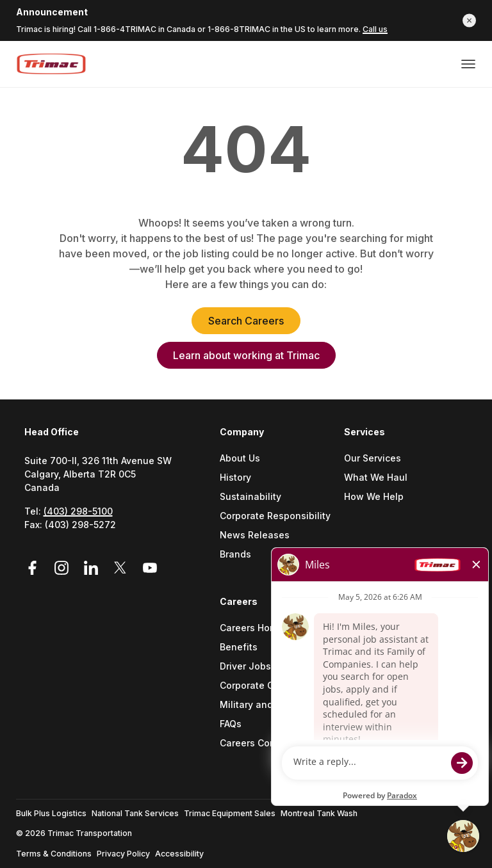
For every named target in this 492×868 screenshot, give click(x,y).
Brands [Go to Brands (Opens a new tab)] (235, 555)
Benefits (239, 647)
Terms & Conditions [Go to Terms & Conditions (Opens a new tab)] (54, 854)
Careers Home (251, 628)
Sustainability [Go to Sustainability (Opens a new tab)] (250, 497)
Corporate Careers (261, 686)
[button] (469, 20)
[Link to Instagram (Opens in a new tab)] (63, 568)
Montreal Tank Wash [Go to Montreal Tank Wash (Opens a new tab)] (319, 813)
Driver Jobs (245, 667)
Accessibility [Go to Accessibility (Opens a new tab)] (179, 854)
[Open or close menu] (468, 64)
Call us (375, 29)
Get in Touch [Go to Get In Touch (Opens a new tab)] (373, 647)
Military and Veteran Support (277, 705)
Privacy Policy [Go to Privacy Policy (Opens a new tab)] (123, 854)
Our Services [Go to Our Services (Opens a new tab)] (373, 459)
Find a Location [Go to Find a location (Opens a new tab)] (379, 628)
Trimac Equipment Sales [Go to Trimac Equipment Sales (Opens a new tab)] (230, 813)
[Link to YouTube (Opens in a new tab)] (150, 568)
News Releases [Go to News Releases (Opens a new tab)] (255, 535)
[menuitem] (282, 510)
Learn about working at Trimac (246, 355)
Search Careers (246, 321)
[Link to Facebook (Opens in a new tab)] (37, 568)
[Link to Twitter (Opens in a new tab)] (122, 568)
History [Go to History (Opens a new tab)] (235, 478)
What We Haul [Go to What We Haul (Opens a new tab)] (376, 478)
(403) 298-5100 (78, 511)
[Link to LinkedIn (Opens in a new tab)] (93, 568)
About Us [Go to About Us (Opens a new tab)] (240, 459)
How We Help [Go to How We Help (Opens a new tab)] (374, 497)
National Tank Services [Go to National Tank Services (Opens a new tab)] (135, 813)
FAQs (231, 724)
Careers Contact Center (273, 743)
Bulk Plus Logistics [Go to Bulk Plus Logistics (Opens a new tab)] (51, 813)
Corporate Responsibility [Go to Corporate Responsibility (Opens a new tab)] (275, 516)
